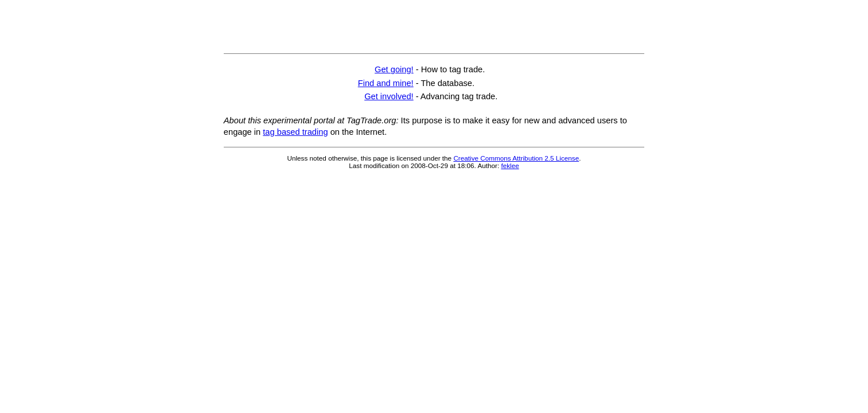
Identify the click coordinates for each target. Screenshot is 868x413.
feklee (510, 165)
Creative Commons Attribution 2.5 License (516, 158)
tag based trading (295, 132)
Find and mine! (386, 83)
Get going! (394, 69)
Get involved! (389, 96)
